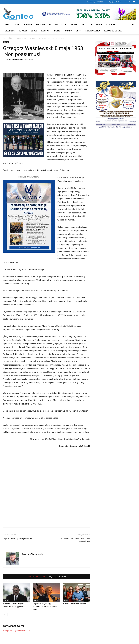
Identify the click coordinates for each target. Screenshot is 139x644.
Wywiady (110, 24)
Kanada (28, 24)
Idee (84, 24)
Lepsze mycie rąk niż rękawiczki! (18, 538)
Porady (68, 31)
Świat (18, 24)
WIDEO (34, 31)
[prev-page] (5, 615)
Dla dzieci (10, 31)
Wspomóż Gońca (113, 31)
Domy (57, 31)
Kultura (53, 24)
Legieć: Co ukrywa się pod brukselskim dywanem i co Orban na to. (46, 607)
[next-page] (9, 615)
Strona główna (8, 38)
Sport (65, 24)
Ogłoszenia (96, 24)
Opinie (75, 24)
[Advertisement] (46, 481)
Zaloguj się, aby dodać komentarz (17, 631)
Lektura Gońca (92, 31)
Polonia (41, 24)
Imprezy (23, 31)
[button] (133, 24)
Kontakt (46, 31)
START (8, 24)
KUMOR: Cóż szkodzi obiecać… (75, 604)
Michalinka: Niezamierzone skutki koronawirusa (75, 540)
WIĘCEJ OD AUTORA (57, 577)
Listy (78, 31)
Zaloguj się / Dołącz (114, 2)
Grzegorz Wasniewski (15, 59)
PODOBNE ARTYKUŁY (36, 577)
